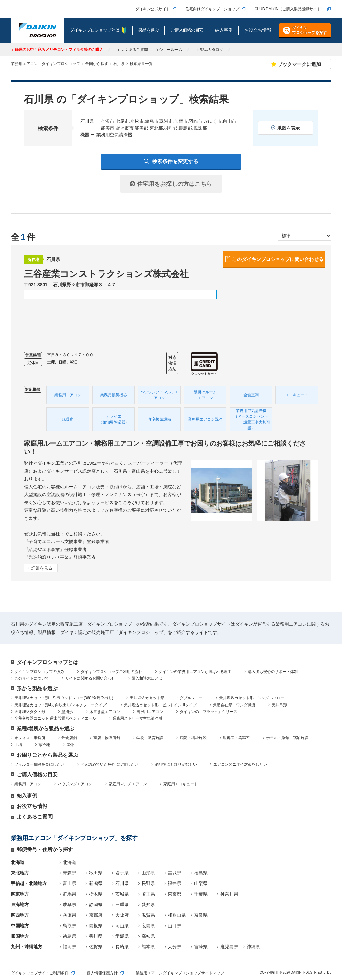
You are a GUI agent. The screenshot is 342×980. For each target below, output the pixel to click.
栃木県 (96, 894)
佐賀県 (96, 947)
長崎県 (122, 947)
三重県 (122, 905)
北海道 (69, 862)
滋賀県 (148, 915)
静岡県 (96, 905)
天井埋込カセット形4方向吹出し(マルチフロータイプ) (61, 705)
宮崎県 (201, 947)
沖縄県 (253, 947)
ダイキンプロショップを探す (309, 30)
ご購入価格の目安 (37, 775)
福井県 (175, 883)
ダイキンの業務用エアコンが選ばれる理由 (195, 672)
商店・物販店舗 (107, 738)
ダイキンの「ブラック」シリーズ (208, 712)
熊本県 (148, 947)
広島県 (148, 926)
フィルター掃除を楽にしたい (39, 764)
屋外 (70, 745)
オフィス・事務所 (30, 738)
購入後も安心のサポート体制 (273, 672)
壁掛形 (67, 712)
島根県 (96, 926)
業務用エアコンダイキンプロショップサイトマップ (180, 973)
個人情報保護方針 (102, 973)
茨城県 (122, 894)
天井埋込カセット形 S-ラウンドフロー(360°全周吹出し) (64, 698)
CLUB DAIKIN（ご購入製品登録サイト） (290, 9)
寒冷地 (44, 745)
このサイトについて (32, 678)
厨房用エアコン (150, 712)
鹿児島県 (229, 947)
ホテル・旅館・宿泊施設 (287, 738)
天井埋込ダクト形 (30, 712)
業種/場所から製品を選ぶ (45, 728)
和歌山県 (177, 915)
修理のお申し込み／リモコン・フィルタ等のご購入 (59, 50)
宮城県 (175, 873)
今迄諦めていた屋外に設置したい (110, 764)
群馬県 (69, 894)
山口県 (175, 926)
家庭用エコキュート (181, 784)
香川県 (96, 936)
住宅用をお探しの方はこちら (171, 184)
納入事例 (27, 796)
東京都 (175, 894)
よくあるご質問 (134, 50)
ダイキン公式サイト (153, 9)
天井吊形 (279, 705)
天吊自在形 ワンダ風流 (234, 705)
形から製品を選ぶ (37, 688)
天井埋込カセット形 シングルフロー (252, 698)
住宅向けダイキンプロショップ (212, 9)
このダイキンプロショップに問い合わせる (278, 259)
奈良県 (201, 915)
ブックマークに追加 (296, 64)
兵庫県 (69, 915)
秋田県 (96, 873)
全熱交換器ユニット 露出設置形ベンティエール (55, 718)
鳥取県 (69, 926)
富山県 (69, 883)
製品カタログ (212, 50)
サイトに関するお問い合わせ (90, 678)
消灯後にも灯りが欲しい (176, 764)
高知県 (148, 936)
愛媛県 (122, 936)
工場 (18, 745)
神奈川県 (229, 894)
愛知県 (148, 905)
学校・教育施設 (150, 738)
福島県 (201, 873)
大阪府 (122, 915)
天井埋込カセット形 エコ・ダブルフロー (166, 698)
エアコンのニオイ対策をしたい (240, 764)
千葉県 (201, 894)
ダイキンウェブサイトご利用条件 (40, 973)
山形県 (148, 873)
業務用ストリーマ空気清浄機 (137, 718)
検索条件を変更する (175, 161)
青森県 (69, 873)
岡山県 (122, 926)
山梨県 (201, 883)
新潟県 (96, 883)
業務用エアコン (28, 784)
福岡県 (69, 947)
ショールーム (171, 50)
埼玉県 (148, 894)
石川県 (122, 883)
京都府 (96, 915)
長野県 (148, 883)
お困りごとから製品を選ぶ (47, 755)
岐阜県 (69, 905)
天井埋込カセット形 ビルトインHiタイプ (160, 705)
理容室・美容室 (236, 738)
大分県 (175, 947)
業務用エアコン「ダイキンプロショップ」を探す (74, 838)
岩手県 (122, 873)
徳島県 (69, 936)
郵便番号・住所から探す (45, 849)
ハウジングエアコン (75, 784)
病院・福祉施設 (193, 738)
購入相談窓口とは (147, 678)
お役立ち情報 (32, 806)
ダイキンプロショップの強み (39, 672)
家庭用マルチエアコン (128, 784)
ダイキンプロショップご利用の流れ (111, 672)
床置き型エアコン (105, 712)
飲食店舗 (69, 738)
